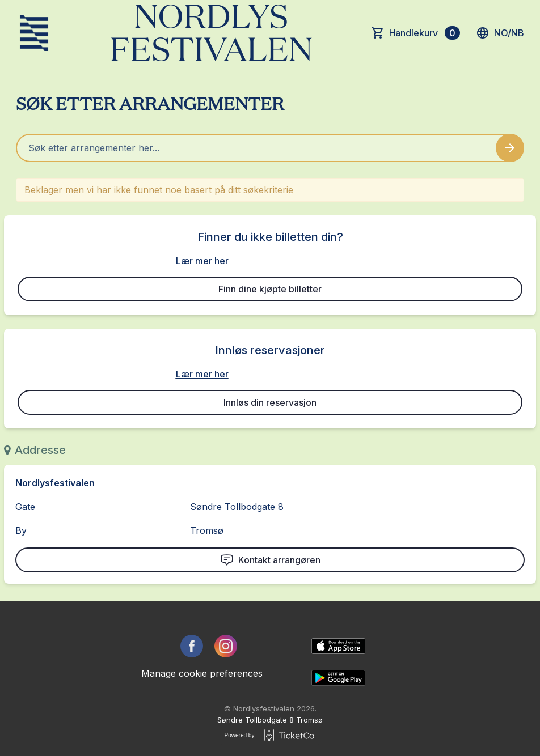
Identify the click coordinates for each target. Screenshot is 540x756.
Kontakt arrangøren (270, 560)
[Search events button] (510, 148)
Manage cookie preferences (202, 673)
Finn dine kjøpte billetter (270, 289)
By (21, 530)
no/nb (500, 33)
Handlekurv (425, 33)
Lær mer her (202, 261)
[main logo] (34, 33)
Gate (25, 507)
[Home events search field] (270, 148)
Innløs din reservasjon (270, 402)
